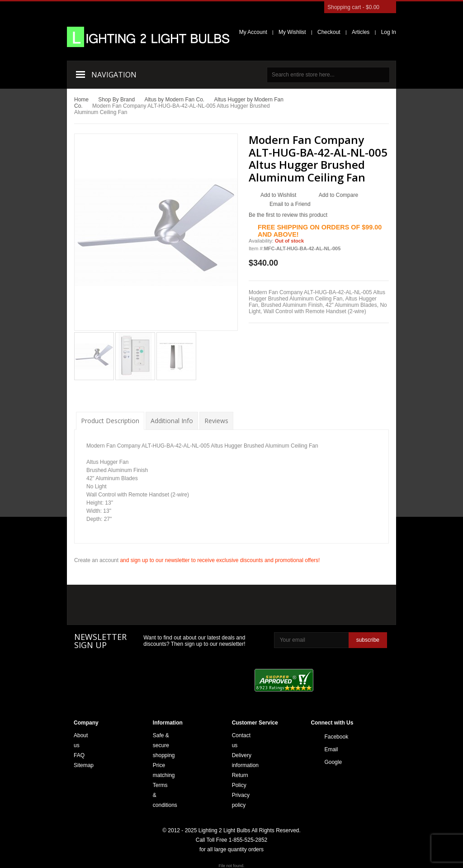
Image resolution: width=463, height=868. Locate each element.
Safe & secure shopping (164, 745)
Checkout (329, 32)
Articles (361, 32)
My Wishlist (292, 32)
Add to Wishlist (278, 195)
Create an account (96, 560)
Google (327, 762)
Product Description (110, 421)
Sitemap (84, 765)
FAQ (79, 755)
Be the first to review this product (288, 215)
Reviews (216, 421)
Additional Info (172, 421)
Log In (389, 32)
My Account (253, 32)
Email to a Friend (290, 204)
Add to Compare (338, 195)
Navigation (114, 75)
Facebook (327, 737)
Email (327, 749)
